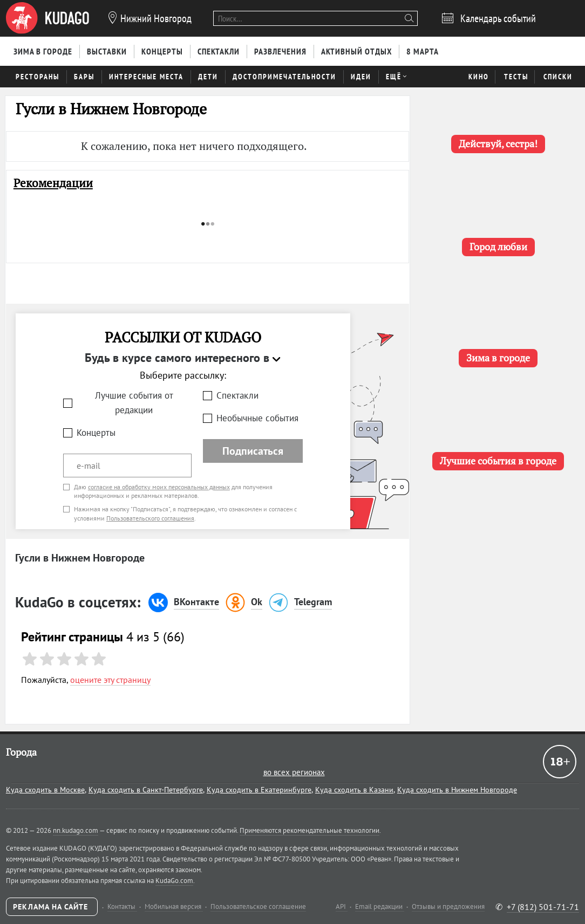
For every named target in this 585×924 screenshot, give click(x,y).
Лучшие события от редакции (134, 403)
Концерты (96, 433)
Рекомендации (53, 183)
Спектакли (237, 395)
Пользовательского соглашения (150, 518)
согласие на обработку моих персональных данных (159, 487)
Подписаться (253, 451)
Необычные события (257, 418)
